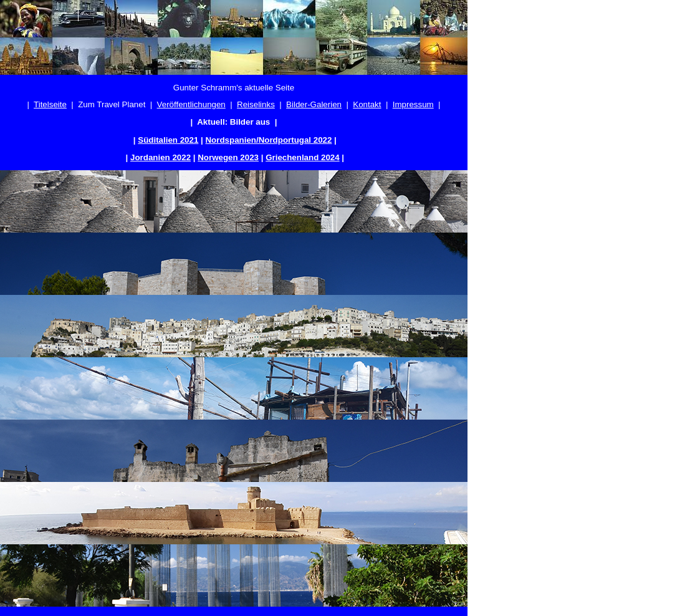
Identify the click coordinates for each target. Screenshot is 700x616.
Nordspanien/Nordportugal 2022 (268, 140)
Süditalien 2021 (168, 140)
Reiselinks (256, 104)
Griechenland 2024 (303, 157)
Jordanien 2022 (161, 157)
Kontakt (367, 104)
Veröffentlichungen (191, 104)
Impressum (413, 104)
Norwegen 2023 (228, 157)
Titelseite (50, 104)
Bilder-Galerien (314, 104)
